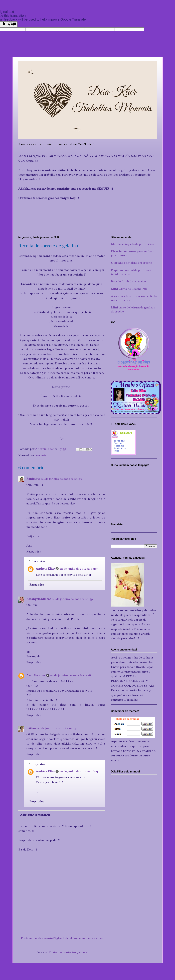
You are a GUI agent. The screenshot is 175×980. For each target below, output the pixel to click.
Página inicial (62, 938)
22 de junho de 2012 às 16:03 (79, 569)
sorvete (41, 455)
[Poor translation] (12, 24)
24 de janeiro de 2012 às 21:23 (61, 479)
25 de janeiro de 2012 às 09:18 (70, 675)
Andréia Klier (45, 569)
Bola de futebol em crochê (128, 281)
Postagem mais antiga (87, 938)
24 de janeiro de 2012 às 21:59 (72, 599)
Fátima (31, 728)
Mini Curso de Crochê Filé (129, 289)
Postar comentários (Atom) (68, 952)
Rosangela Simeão (39, 599)
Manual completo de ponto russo (133, 244)
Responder (34, 552)
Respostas (38, 561)
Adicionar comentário (35, 815)
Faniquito (33, 479)
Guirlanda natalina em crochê (131, 263)
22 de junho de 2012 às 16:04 (79, 771)
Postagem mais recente (37, 938)
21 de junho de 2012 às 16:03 (57, 728)
